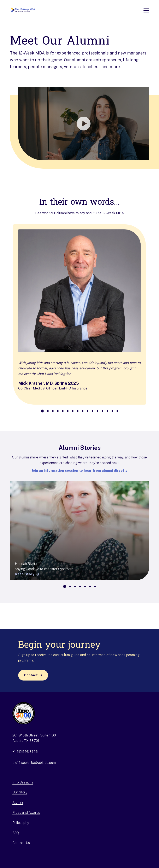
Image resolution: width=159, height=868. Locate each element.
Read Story (28, 574)
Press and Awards (26, 813)
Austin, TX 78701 (26, 741)
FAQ (16, 833)
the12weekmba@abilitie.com (34, 763)
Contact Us (21, 843)
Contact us (33, 675)
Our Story (20, 792)
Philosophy (21, 823)
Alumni (18, 802)
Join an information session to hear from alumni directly (80, 471)
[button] (79, 124)
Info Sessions (23, 782)
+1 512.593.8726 (25, 752)
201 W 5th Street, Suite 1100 (34, 735)
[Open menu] (146, 10)
